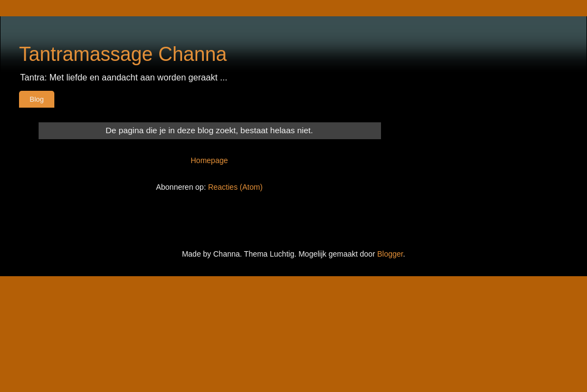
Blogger (390, 254)
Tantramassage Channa (123, 54)
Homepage (210, 160)
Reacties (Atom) (235, 187)
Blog (37, 99)
